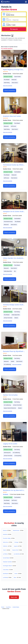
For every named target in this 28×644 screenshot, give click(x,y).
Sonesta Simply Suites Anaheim (14, 305)
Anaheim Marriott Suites (12, 116)
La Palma (5, 554)
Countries (8, 607)
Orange (16, 542)
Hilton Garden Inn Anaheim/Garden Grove (14, 258)
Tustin (5, 550)
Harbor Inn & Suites (10, 395)
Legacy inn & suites (10, 444)
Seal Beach (6, 574)
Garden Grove (6, 609)
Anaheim (6, 494)
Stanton (5, 530)
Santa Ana (6, 542)
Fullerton (5, 546)
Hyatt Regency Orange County (14, 70)
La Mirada (5, 577)
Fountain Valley (7, 538)
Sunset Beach (6, 558)
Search (14, 29)
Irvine (16, 574)
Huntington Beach (8, 566)
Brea (15, 577)
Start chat (14, 597)
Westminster (16, 530)
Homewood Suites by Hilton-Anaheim (14, 165)
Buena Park (15, 550)
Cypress (16, 546)
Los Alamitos (17, 554)
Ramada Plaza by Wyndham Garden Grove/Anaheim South (14, 351)
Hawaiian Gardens (7, 562)
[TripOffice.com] (5, 2)
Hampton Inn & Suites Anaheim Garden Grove (14, 211)
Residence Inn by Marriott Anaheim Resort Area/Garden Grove (14, 490)
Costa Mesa (6, 570)
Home (3, 607)
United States (16, 607)
